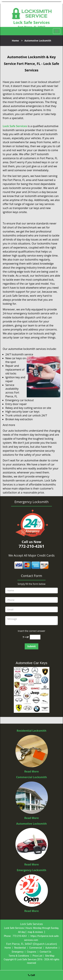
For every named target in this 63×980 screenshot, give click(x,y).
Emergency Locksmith (32, 870)
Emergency (18, 952)
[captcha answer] (35, 637)
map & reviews (36, 932)
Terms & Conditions (19, 956)
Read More (32, 771)
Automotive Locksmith (32, 824)
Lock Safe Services (15, 126)
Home (15, 41)
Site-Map (50, 956)
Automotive (51, 948)
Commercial (36, 948)
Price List (37, 956)
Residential (20, 948)
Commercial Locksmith (32, 777)
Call (32, 975)
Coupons (32, 952)
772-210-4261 (20, 936)
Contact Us (45, 952)
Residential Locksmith (32, 731)
